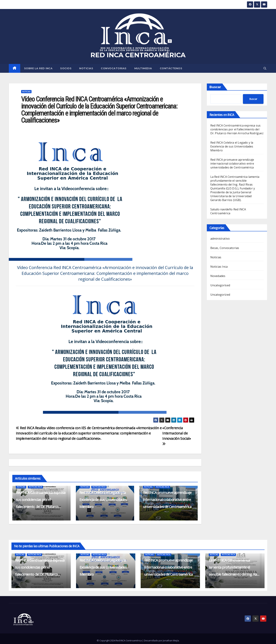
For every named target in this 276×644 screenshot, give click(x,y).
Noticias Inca (35, 487)
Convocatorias (114, 68)
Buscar (215, 87)
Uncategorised (220, 285)
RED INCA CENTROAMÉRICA (138, 55)
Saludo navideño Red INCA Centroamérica (228, 211)
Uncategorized (220, 295)
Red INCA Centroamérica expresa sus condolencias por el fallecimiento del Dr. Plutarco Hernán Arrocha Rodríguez (237, 129)
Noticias (86, 68)
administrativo (220, 239)
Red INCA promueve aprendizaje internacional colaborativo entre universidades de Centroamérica (167, 500)
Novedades (218, 276)
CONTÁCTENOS (171, 68)
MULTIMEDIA (143, 68)
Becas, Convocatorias (225, 248)
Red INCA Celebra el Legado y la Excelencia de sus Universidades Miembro (103, 500)
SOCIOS (66, 68)
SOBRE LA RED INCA (38, 68)
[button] (265, 68)
